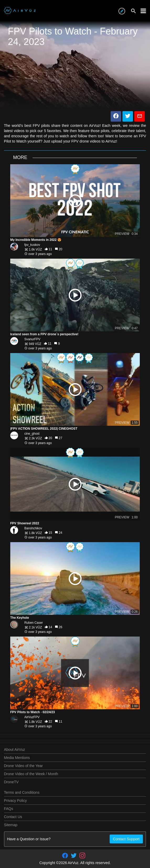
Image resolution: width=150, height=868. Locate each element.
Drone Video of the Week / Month (31, 774)
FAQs (9, 809)
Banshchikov (33, 528)
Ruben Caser (34, 623)
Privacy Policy (15, 801)
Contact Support (126, 839)
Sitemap (11, 825)
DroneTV (11, 782)
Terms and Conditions (22, 792)
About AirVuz (14, 750)
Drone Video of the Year (23, 766)
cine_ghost (32, 434)
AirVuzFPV (32, 717)
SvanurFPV (32, 339)
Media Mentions (17, 758)
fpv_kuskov (32, 245)
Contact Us (13, 817)
